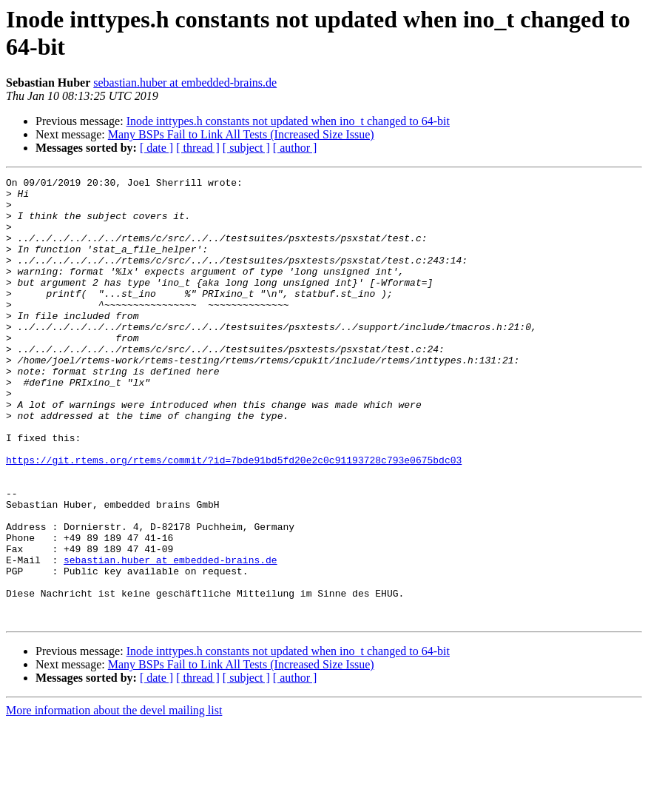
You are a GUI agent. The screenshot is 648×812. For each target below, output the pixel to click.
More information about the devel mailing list (114, 799)
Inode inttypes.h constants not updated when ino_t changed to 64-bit (288, 121)
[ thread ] (198, 148)
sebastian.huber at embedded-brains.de (185, 83)
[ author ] (295, 148)
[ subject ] (246, 148)
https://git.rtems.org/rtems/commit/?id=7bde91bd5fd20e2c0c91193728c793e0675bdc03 (234, 517)
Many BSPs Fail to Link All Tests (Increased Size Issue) (241, 134)
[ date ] (156, 148)
